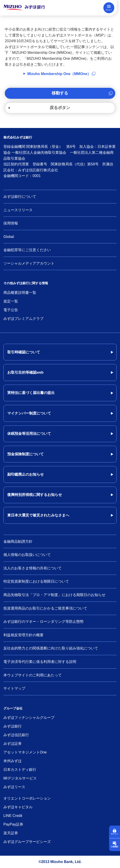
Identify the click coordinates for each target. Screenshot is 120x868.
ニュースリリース (18, 210)
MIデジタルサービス (20, 778)
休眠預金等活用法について (29, 434)
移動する (60, 93)
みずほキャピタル (18, 807)
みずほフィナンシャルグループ (29, 718)
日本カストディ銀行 (20, 770)
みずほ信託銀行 (16, 735)
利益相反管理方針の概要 (23, 635)
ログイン (115, 834)
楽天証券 (11, 833)
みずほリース (14, 787)
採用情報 (11, 223)
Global (9, 237)
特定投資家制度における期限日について (36, 581)
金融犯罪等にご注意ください (27, 250)
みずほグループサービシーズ (27, 842)
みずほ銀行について (20, 197)
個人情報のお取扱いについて (27, 555)
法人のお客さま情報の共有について (33, 568)
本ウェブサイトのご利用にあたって (33, 675)
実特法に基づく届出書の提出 (31, 393)
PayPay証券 (13, 824)
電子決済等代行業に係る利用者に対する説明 (40, 662)
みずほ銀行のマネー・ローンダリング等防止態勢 (43, 622)
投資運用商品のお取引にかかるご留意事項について (45, 608)
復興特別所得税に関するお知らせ (35, 495)
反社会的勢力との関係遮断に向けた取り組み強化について (51, 648)
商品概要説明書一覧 (20, 293)
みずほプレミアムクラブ (23, 319)
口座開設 (115, 847)
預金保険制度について (26, 454)
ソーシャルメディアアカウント (29, 263)
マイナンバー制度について (29, 413)
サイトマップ (14, 688)
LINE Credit (13, 816)
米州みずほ (13, 761)
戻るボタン (60, 108)
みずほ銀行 (13, 726)
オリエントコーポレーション (27, 798)
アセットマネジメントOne (25, 752)
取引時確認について (24, 352)
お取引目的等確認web (25, 372)
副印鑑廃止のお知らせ (26, 474)
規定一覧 (11, 301)
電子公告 (11, 310)
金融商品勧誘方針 (18, 541)
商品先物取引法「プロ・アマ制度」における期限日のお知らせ (54, 595)
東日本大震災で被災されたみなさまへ (38, 515)
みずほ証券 (13, 744)
